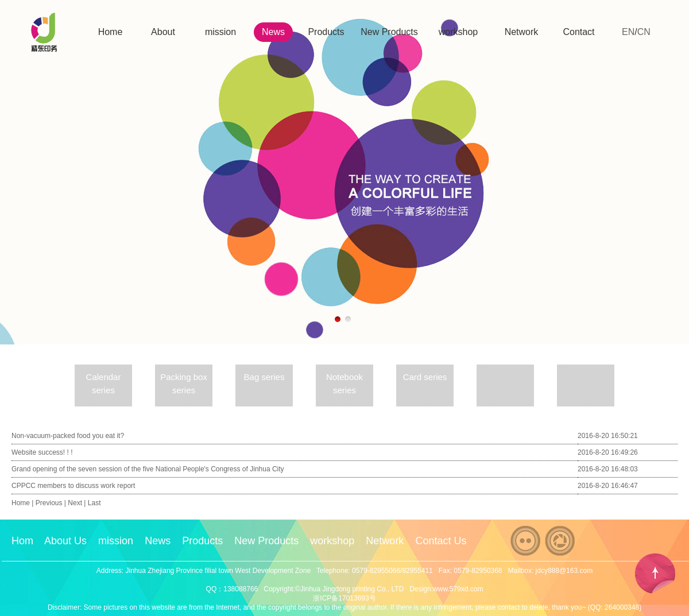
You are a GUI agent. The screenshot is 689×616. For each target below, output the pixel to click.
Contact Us (441, 541)
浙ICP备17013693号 (344, 598)
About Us (65, 541)
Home (111, 32)
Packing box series (184, 383)
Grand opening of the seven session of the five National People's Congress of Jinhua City (148, 469)
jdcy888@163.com (564, 571)
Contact (578, 32)
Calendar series (104, 383)
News (273, 32)
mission (220, 32)
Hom (22, 541)
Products (326, 32)
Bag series (264, 377)
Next (75, 503)
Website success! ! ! (42, 452)
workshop (458, 32)
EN (628, 32)
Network (522, 32)
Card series (425, 377)
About (163, 32)
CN (644, 32)
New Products (389, 32)
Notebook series (344, 383)
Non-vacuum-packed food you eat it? (68, 436)
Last (94, 503)
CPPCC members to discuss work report (73, 486)
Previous (49, 503)
